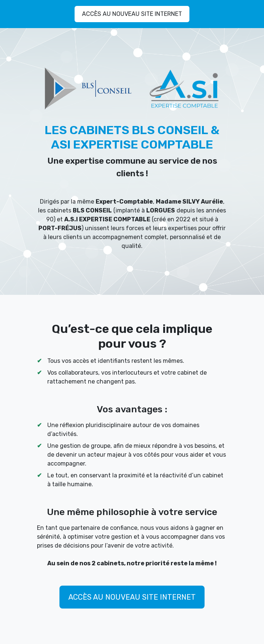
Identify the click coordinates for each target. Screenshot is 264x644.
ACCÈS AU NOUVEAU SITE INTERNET (132, 14)
